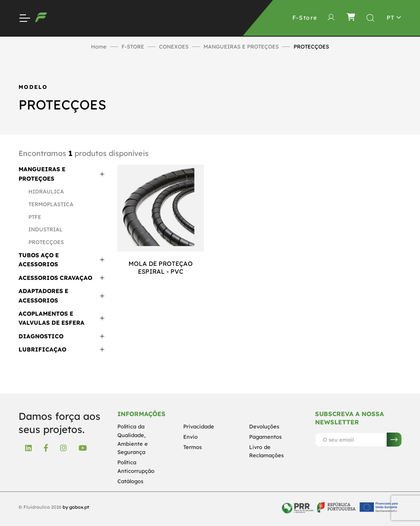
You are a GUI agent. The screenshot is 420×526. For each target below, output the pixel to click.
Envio (190, 437)
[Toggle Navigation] (24, 18)
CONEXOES (174, 47)
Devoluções (264, 426)
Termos (192, 447)
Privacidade (199, 426)
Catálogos (130, 481)
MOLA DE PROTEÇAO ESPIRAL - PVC (161, 268)
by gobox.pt (76, 507)
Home (99, 47)
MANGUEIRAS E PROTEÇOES (241, 47)
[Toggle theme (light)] (394, 18)
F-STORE (133, 47)
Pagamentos (265, 437)
